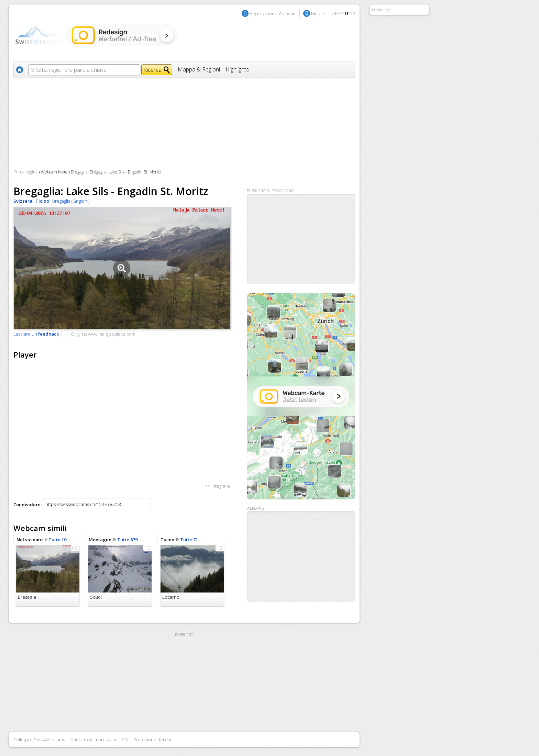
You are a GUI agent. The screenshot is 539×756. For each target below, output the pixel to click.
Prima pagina (25, 172)
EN (341, 13)
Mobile (318, 13)
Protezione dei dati (153, 740)
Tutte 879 (127, 540)
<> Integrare (217, 486)
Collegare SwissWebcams (39, 740)
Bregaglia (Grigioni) (71, 201)
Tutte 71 (189, 540)
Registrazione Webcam (273, 13)
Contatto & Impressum (93, 740)
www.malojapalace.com (112, 334)
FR (353, 13)
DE (334, 13)
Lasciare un (36, 334)
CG (125, 740)
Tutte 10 (57, 540)
